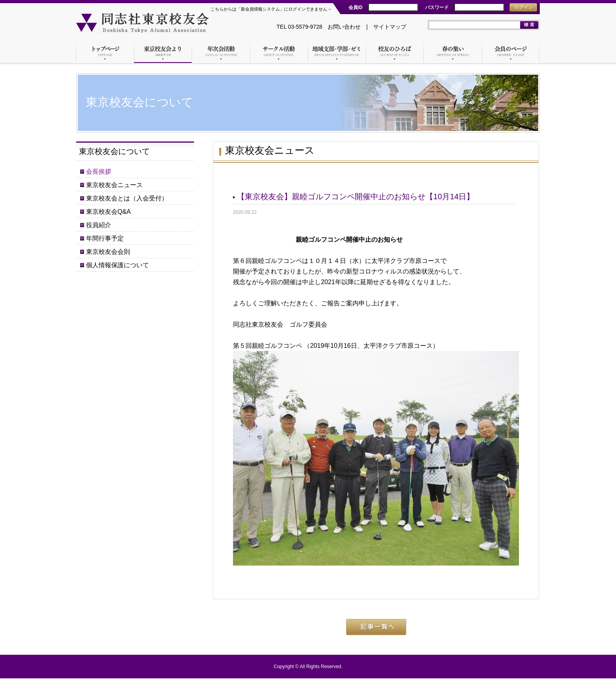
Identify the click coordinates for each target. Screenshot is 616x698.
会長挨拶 (99, 172)
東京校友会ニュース (114, 185)
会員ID (356, 7)
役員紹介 (99, 225)
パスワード (437, 7)
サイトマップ (390, 27)
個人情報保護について (117, 265)
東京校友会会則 (108, 252)
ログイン (524, 7)
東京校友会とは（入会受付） (127, 198)
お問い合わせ (344, 27)
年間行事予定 (105, 238)
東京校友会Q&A (108, 212)
